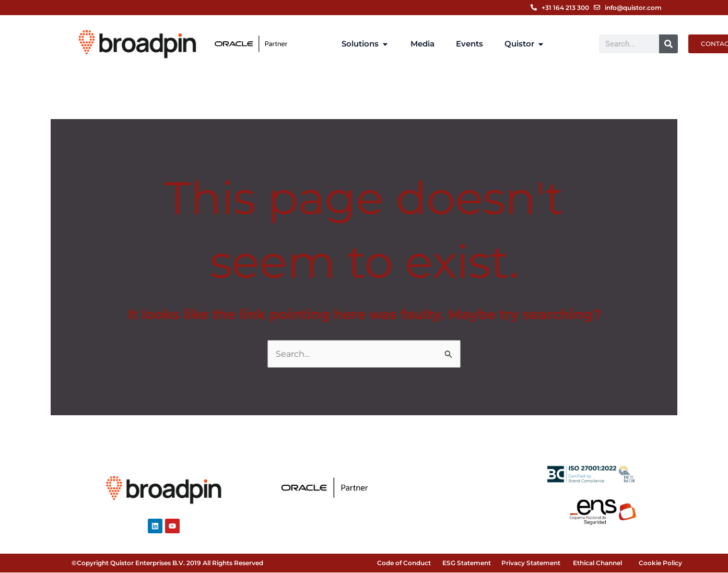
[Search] (668, 44)
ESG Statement (467, 564)
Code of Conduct (404, 564)
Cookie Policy (660, 564)
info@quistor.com (633, 8)
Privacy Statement (531, 564)
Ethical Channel (597, 564)
